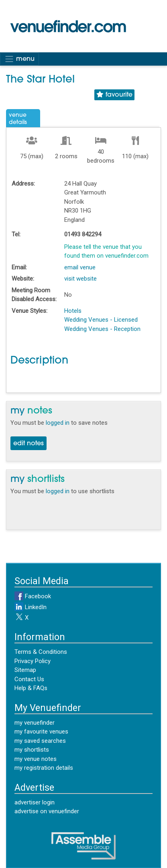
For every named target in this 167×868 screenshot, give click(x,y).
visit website (80, 279)
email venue (80, 267)
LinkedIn (31, 607)
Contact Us (29, 679)
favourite (114, 95)
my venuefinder (35, 723)
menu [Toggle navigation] (19, 59)
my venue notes (36, 759)
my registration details (44, 768)
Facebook (33, 596)
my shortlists (32, 750)
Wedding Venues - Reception (102, 329)
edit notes (29, 444)
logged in (58, 423)
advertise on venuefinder (47, 811)
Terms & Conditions (41, 652)
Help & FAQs (31, 688)
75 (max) (32, 156)
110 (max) (135, 156)
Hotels (73, 311)
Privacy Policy (33, 661)
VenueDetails (18, 119)
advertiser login (35, 802)
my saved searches (40, 741)
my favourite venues (41, 732)
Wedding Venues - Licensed (101, 320)
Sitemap (25, 670)
